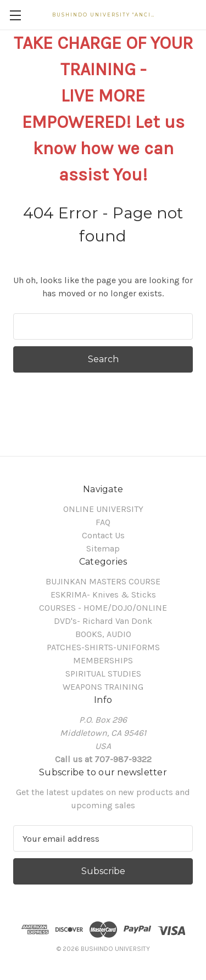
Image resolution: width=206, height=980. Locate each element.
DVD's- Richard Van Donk (103, 621)
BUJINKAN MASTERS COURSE (103, 581)
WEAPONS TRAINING (103, 687)
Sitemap (103, 548)
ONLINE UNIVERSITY (103, 509)
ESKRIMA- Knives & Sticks (103, 595)
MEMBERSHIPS (103, 660)
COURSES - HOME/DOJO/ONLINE (103, 608)
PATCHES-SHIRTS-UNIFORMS (103, 647)
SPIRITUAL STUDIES (103, 674)
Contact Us (103, 535)
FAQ (103, 522)
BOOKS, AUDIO (103, 634)
